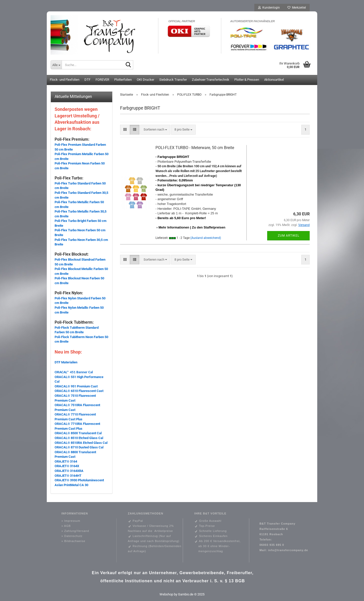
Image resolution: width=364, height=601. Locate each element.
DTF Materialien (66, 362)
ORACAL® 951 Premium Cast (76, 386)
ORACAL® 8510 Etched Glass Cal (79, 438)
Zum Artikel (289, 236)
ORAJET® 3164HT (68, 476)
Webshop (166, 594)
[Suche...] (56, 65)
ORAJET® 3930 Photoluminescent (79, 480)
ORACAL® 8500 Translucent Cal (78, 433)
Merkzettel (297, 8)
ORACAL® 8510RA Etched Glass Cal (81, 443)
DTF (87, 80)
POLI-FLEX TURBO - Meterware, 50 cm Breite (195, 148)
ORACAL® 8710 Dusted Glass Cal (79, 447)
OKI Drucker (145, 80)
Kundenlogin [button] (269, 8)
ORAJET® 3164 (66, 461)
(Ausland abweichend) (206, 238)
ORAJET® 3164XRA (69, 471)
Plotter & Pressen (247, 80)
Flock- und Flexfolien (65, 80)
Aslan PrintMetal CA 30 (71, 485)
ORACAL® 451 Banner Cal (74, 372)
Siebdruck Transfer (173, 80)
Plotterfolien (123, 80)
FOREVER (102, 80)
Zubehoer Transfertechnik (211, 80)
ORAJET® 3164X (67, 466)
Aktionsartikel (274, 80)
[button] (125, 130)
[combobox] (155, 130)
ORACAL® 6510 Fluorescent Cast (79, 391)
